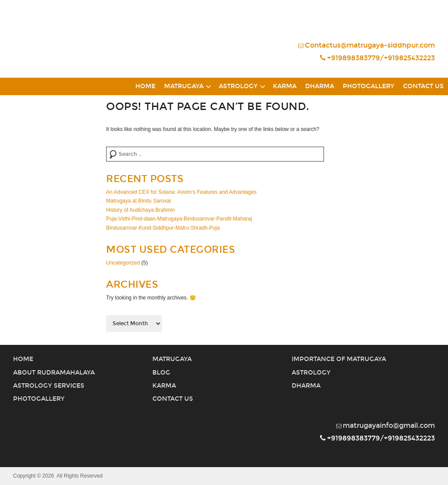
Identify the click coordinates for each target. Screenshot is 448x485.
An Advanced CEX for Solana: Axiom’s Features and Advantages (181, 192)
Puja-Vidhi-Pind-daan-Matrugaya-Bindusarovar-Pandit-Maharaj (179, 219)
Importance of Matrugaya (339, 359)
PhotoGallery (369, 86)
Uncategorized (123, 263)
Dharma (320, 86)
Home (145, 86)
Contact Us (423, 86)
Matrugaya (184, 86)
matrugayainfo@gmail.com (386, 425)
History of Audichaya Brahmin (140, 210)
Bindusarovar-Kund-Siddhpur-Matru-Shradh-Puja (163, 228)
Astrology (238, 86)
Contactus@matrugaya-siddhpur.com (367, 45)
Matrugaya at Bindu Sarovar (139, 201)
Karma (285, 86)
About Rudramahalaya (54, 373)
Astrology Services (49, 386)
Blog (161, 373)
